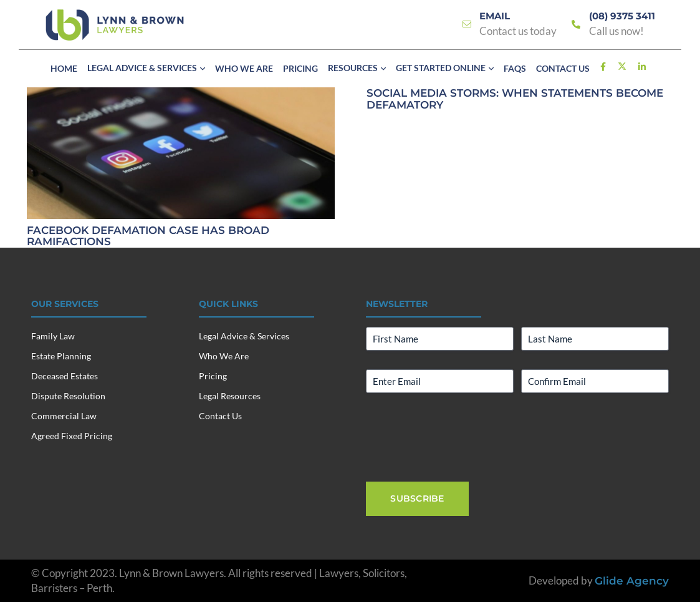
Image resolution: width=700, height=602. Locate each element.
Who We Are (224, 356)
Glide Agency (632, 581)
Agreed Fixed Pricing (72, 436)
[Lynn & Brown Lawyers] (115, 25)
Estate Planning (61, 356)
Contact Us (220, 416)
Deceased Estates (65, 376)
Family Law (53, 336)
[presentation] (461, 436)
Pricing (213, 376)
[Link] (467, 25)
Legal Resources (230, 396)
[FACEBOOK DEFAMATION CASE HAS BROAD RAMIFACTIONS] (181, 95)
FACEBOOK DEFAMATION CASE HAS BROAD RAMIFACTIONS (148, 236)
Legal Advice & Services (244, 336)
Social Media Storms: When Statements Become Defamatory (514, 99)
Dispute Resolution (68, 396)
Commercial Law (64, 416)
